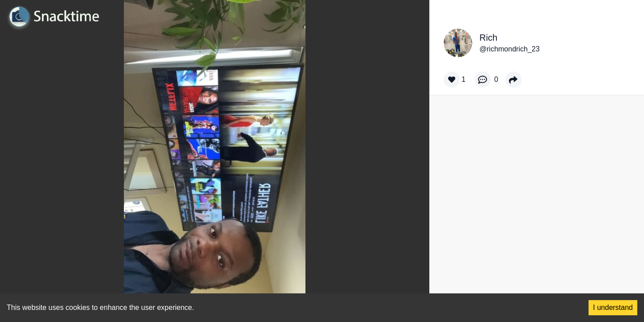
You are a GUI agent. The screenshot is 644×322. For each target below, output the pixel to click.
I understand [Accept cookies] (613, 307)
